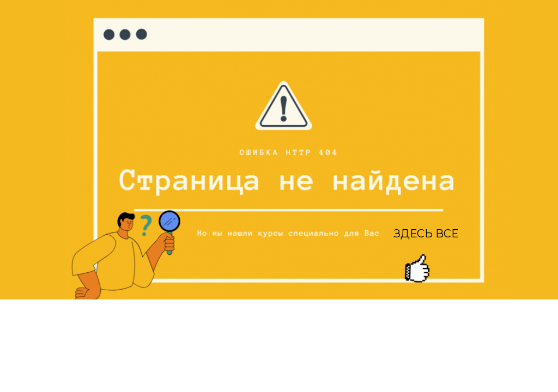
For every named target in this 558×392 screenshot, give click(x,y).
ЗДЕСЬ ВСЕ (426, 234)
